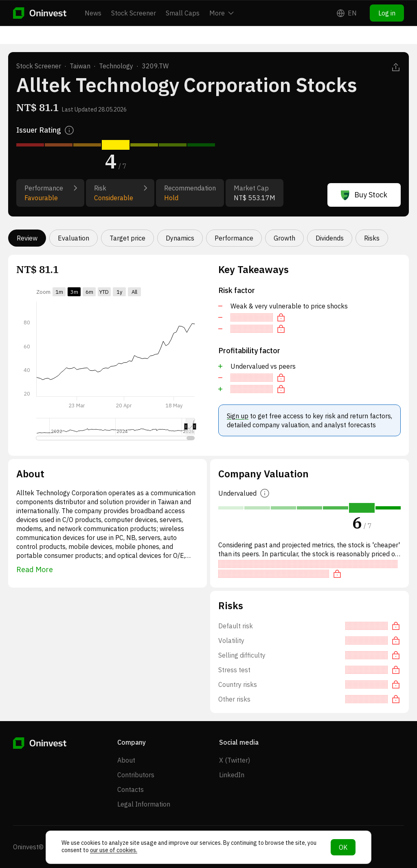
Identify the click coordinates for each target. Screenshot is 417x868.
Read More (35, 570)
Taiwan (80, 66)
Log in (387, 13)
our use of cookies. (114, 850)
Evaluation (74, 238)
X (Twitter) (235, 760)
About (126, 760)
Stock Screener (134, 13)
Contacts (131, 789)
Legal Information (144, 804)
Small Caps (183, 13)
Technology (116, 66)
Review (27, 238)
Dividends (330, 238)
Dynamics (180, 238)
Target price (127, 238)
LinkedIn (232, 775)
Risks (372, 238)
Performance (234, 238)
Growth (284, 238)
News (93, 13)
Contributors (136, 775)
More (222, 13)
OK (343, 847)
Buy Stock (364, 195)
